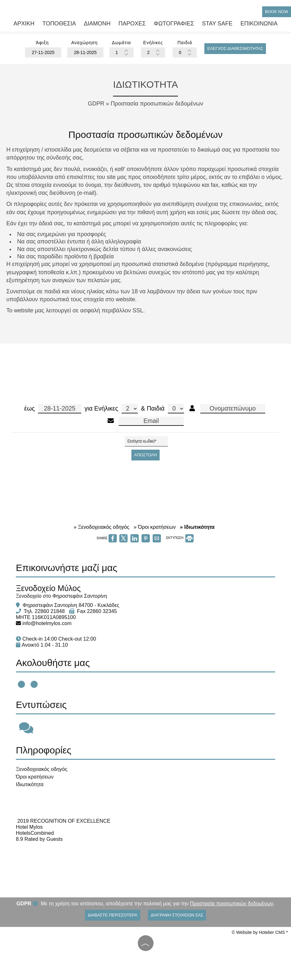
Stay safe (217, 24)
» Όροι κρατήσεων (155, 527)
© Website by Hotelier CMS (259, 932)
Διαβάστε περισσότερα (113, 915)
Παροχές (132, 24)
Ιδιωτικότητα (30, 784)
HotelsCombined (35, 833)
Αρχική (24, 24)
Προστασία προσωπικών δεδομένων (232, 903)
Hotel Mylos (29, 827)
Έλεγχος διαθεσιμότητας (235, 48)
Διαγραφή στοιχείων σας (177, 915)
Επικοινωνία (259, 24)
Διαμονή (97, 24)
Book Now (277, 12)
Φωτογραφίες (174, 24)
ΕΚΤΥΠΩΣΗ (180, 538)
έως (53, 409)
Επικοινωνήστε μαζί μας (66, 568)
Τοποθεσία (59, 24)
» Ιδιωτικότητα (197, 527)
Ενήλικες (116, 409)
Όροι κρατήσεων (35, 777)
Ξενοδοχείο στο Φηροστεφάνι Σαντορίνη (61, 596)
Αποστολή (146, 455)
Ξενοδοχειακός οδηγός (42, 769)
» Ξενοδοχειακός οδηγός (102, 527)
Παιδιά (165, 409)
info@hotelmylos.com (47, 623)
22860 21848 (50, 611)
